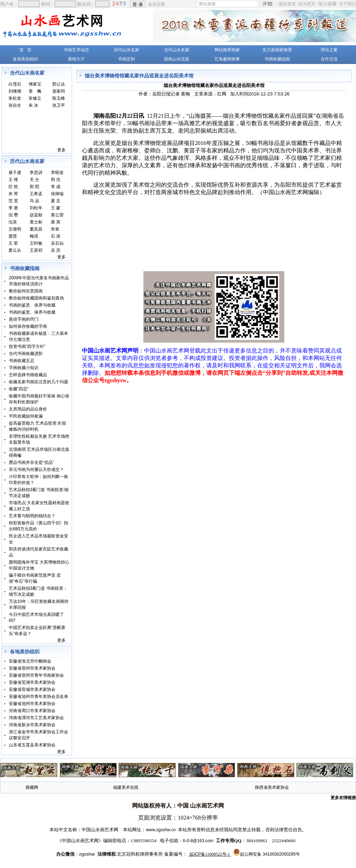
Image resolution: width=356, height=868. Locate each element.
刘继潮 (15, 91)
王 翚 (13, 243)
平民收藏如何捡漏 (26, 416)
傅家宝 (35, 84)
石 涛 (56, 236)
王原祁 (36, 250)
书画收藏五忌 (22, 361)
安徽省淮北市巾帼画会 (30, 661)
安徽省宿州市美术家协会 (32, 668)
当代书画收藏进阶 (26, 354)
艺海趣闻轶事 (227, 59)
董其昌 (36, 229)
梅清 (34, 236)
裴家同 (59, 91)
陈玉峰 (59, 98)
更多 (61, 150)
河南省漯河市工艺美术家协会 (36, 718)
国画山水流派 (177, 59)
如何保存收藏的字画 (28, 326)
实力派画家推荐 (277, 50)
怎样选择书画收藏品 (28, 375)
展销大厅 (76, 59)
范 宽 (13, 201)
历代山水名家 (126, 50)
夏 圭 (56, 201)
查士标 (36, 222)
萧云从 (15, 250)
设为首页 (307, 4)
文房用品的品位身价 (28, 409)
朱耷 (55, 229)
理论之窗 (329, 50)
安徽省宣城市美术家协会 (32, 689)
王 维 (13, 180)
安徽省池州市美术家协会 (32, 704)
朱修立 (35, 98)
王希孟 (36, 194)
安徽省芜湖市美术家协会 (32, 682)
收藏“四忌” (19, 389)
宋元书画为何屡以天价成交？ (36, 470)
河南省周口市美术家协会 (32, 711)
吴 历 (56, 250)
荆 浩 (56, 180)
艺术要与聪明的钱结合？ (32, 516)
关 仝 (34, 180)
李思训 (36, 173)
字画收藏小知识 (24, 368)
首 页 (25, 50)
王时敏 (36, 243)
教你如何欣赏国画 (26, 291)
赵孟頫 (36, 215)
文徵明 (15, 229)
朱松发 (15, 98)
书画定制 (126, 59)
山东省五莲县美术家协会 (32, 745)
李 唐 (13, 208)
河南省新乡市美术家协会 (32, 725)
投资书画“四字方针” (27, 346)
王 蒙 (56, 208)
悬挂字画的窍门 (24, 319)
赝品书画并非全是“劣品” (31, 462)
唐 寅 (56, 222)
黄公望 (57, 215)
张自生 (15, 105)
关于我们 (348, 4)
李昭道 (57, 173)
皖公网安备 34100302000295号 (270, 854)
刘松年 (36, 208)
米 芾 (13, 194)
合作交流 (329, 59)
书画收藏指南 (277, 59)
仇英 (13, 222)
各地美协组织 (25, 59)
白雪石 (15, 84)
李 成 (56, 187)
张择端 (57, 194)
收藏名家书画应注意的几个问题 (38, 382)
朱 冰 (33, 105)
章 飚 (35, 91)
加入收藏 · (337, 4)
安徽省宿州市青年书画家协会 (36, 675)
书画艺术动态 (76, 50)
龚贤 (13, 236)
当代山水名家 (177, 50)
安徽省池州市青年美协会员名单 (38, 697)
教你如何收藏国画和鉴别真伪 (36, 298)
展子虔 (15, 173)
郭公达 (59, 84)
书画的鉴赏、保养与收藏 (32, 305)
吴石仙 (57, 243)
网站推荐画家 (227, 50)
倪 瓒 (13, 215)
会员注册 (157, 4)
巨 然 (13, 187)
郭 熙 (34, 187)
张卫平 (59, 105)
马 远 (34, 201)
